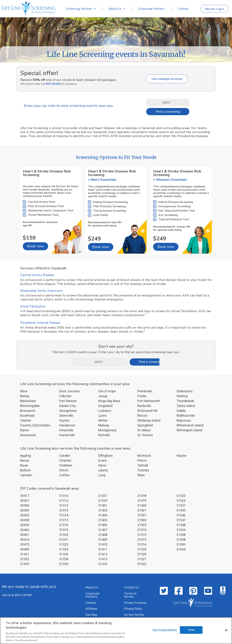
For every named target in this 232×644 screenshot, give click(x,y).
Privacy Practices (135, 603)
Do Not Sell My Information (134, 616)
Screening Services (81, 9)
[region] (116, 631)
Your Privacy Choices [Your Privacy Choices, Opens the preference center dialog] (165, 630)
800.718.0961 (54, 84)
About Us (117, 9)
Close (191, 630)
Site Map (91, 615)
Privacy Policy (133, 609)
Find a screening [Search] (168, 112)
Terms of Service (130, 595)
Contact (183, 9)
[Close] (226, 630)
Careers (91, 603)
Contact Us (131, 587)
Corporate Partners (151, 9)
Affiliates (91, 609)
